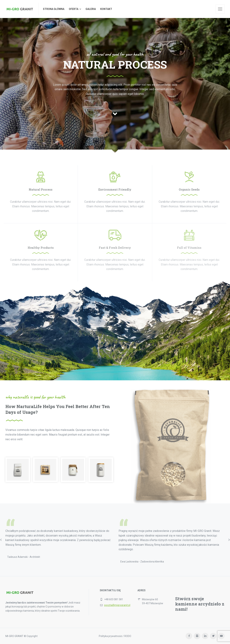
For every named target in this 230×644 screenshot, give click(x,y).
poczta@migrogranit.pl (117, 605)
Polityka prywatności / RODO (115, 636)
